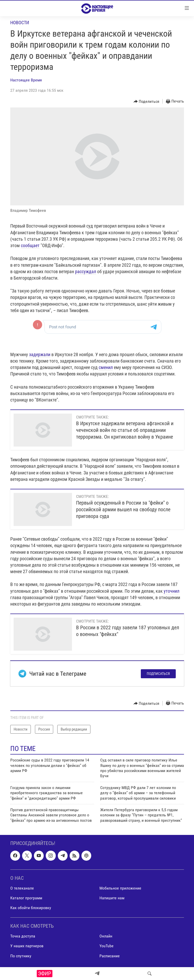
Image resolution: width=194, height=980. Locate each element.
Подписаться (158, 674)
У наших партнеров (27, 946)
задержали (40, 354)
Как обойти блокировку (31, 908)
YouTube (107, 946)
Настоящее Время (26, 80)
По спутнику (21, 956)
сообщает (30, 245)
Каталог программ (26, 898)
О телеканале (22, 888)
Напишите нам (112, 898)
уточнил (172, 591)
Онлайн (106, 936)
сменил (106, 367)
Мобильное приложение (120, 888)
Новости (20, 23)
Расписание (110, 956)
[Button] (147, 102)
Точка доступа (23, 936)
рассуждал (86, 271)
